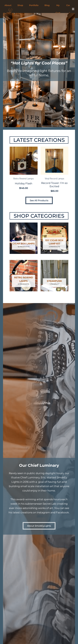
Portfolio (34, 5)
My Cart (58, 9)
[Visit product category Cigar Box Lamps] (24, 238)
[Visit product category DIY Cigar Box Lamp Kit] (55, 238)
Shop (20, 5)
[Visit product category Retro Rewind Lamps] (24, 276)
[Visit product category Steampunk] (55, 276)
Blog (47, 5)
